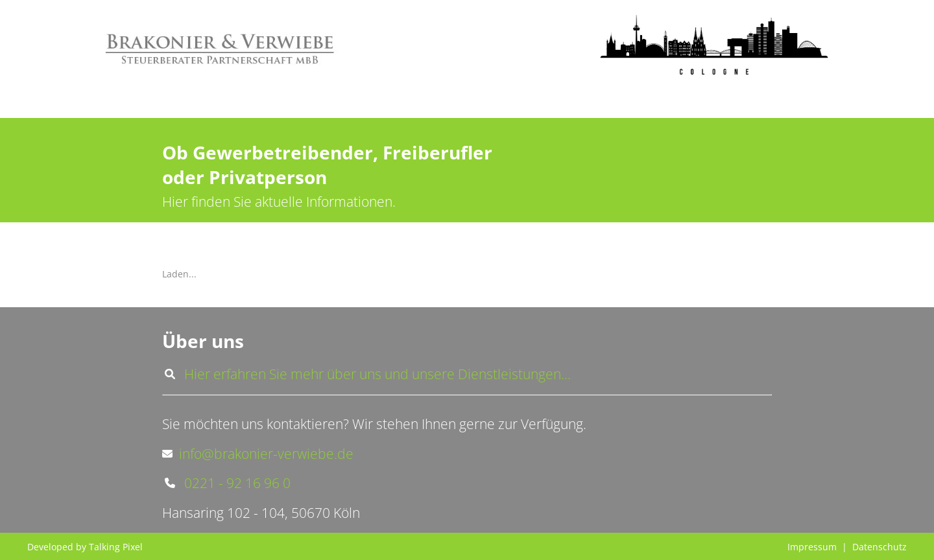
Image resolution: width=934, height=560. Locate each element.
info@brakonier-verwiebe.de (258, 454)
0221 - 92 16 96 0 (226, 483)
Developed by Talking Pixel (85, 547)
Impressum (812, 547)
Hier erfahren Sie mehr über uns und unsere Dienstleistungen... (366, 374)
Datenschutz (880, 547)
